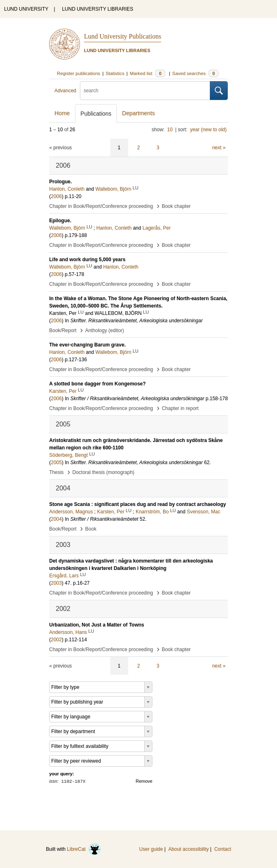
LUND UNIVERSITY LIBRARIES (98, 9)
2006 (56, 196)
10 (170, 130)
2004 (56, 519)
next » (219, 148)
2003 (56, 583)
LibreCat (84, 849)
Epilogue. (60, 221)
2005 (56, 462)
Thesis (56, 472)
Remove (144, 781)
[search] (145, 91)
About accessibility (189, 849)
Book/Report (63, 330)
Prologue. (60, 182)
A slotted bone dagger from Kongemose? (98, 384)
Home (62, 113)
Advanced (65, 91)
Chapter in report (180, 408)
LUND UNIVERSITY (26, 9)
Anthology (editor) (105, 330)
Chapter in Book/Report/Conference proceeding (101, 206)
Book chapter (176, 206)
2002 (56, 640)
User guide (151, 849)
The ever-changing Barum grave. (87, 345)
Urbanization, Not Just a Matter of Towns (97, 625)
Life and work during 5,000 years (87, 260)
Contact (223, 849)
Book (91, 529)
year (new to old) (208, 130)
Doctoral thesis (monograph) (103, 472)
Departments (138, 113)
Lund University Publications (123, 36)
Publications (96, 114)
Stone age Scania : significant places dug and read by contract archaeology (137, 504)
